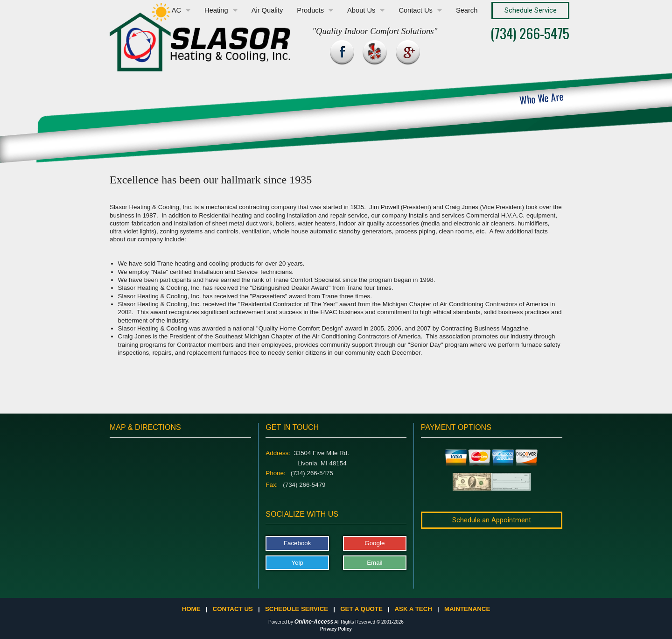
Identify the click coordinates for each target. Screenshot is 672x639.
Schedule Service (297, 609)
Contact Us (416, 10)
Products (310, 10)
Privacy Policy (336, 629)
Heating (216, 10)
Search (467, 10)
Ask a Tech (413, 609)
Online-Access (314, 622)
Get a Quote (361, 609)
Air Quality (267, 10)
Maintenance (467, 609)
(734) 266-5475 (530, 33)
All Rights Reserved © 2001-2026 (369, 622)
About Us (361, 10)
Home (191, 609)
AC (176, 10)
